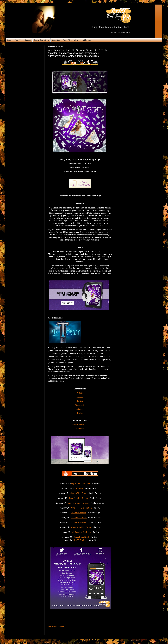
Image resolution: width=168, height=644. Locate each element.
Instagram (80, 409)
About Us (18, 40)
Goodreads (80, 405)
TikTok (80, 413)
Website (80, 393)
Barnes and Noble (80, 424)
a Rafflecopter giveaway (56, 626)
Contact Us (56, 40)
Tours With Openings (71, 40)
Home (9, 40)
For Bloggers (86, 40)
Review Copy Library (42, 40)
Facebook (80, 397)
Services (28, 40)
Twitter (80, 401)
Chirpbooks (80, 429)
